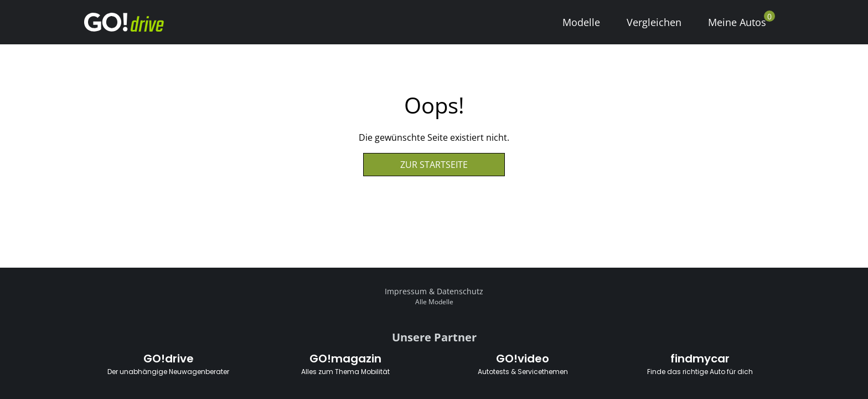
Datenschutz (460, 291)
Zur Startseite (434, 165)
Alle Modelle (434, 302)
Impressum (406, 291)
